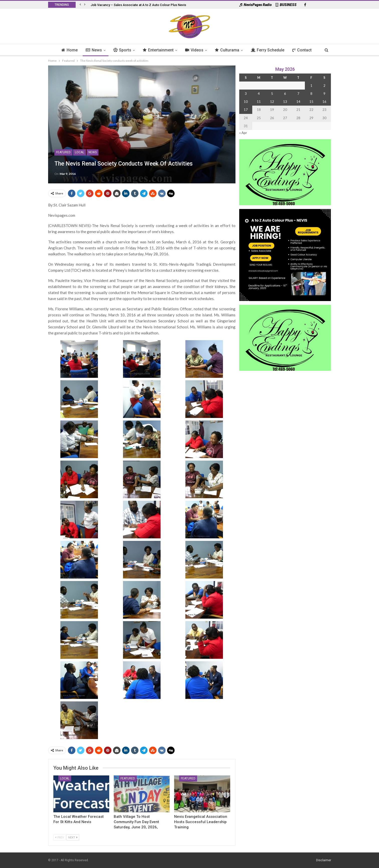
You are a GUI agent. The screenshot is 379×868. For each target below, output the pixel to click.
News (92, 50)
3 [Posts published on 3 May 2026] (246, 94)
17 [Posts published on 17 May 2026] (246, 110)
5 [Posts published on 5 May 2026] (272, 94)
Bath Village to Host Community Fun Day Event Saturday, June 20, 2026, (136, 822)
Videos (195, 50)
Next (73, 837)
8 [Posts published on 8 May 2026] (311, 94)
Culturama (228, 50)
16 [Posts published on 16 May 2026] (324, 102)
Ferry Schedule (270, 50)
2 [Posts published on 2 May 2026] (324, 86)
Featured (63, 152)
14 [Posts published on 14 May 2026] (298, 102)
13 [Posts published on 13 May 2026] (285, 102)
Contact (305, 50)
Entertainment (158, 50)
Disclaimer (324, 860)
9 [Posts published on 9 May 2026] (324, 94)
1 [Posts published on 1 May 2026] (311, 86)
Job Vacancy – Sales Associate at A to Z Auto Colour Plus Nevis (138, 5)
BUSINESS (286, 5)
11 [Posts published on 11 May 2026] (259, 102)
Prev (59, 837)
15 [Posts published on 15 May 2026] (311, 102)
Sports (121, 50)
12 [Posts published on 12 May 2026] (272, 102)
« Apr (243, 133)
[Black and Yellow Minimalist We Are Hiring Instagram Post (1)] (285, 255)
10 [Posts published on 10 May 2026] (246, 102)
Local (80, 152)
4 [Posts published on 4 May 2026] (259, 94)
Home (67, 50)
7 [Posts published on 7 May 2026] (298, 94)
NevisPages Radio (256, 5)
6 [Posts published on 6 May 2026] (285, 94)
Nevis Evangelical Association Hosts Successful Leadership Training (201, 822)
